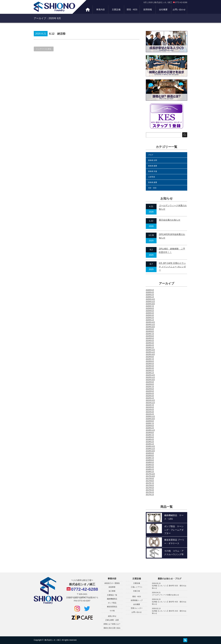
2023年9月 (150, 357)
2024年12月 (150, 322)
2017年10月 (150, 476)
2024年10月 (150, 327)
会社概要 (163, 9)
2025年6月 (150, 308)
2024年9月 (150, 329)
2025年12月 (150, 299)
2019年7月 (150, 435)
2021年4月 (150, 409)
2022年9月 (150, 382)
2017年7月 (150, 483)
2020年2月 (150, 428)
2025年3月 (150, 315)
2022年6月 (150, 389)
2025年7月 (150, 306)
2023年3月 (150, 368)
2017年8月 (150, 481)
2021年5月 (150, 407)
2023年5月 (150, 363)
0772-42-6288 (82, 589)
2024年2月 (150, 345)
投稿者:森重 (153, 166)
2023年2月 (150, 370)
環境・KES (132, 9)
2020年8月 (150, 421)
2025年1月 (150, 320)
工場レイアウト (137, 587)
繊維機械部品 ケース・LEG (174, 517)
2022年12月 (150, 375)
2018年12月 (150, 446)
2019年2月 (150, 442)
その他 (112, 611)
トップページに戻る (44, 49)
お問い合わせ (179, 9)
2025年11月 (150, 301)
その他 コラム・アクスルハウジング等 (174, 553)
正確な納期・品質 (112, 620)
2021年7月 (150, 405)
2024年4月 (150, 340)
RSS (185, 640)
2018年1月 (150, 471)
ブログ (151, 155)
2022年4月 (150, 393)
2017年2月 (150, 492)
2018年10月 (150, 451)
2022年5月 (150, 391)
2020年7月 (150, 423)
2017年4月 (150, 490)
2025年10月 (150, 304)
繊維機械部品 (112, 599)
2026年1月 (150, 297)
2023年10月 (150, 354)
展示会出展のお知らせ (170, 220)
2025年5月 (150, 311)
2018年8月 (150, 455)
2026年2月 (150, 294)
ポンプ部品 (112, 603)
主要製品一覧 (112, 595)
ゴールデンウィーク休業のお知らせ (165, 595)
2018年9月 (150, 453)
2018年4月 (150, 465)
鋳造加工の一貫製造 (112, 583)
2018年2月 (150, 469)
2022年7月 (150, 386)
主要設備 (116, 9)
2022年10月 (150, 380)
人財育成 (151, 177)
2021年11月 (150, 403)
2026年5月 (150, 290)
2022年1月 (150, 398)
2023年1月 (150, 373)
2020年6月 (150, 426)
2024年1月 (150, 347)
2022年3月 (150, 396)
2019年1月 (150, 444)
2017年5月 (150, 488)
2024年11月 (150, 324)
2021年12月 (150, 400)
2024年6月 (150, 336)
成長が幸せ (112, 616)
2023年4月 (150, 366)
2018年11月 (150, 448)
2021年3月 (150, 412)
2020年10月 (150, 419)
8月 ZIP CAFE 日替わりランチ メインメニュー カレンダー (172, 267)
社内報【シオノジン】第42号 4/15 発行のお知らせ (169, 603)
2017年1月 (150, 494)
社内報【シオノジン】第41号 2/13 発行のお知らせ (169, 612)
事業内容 (101, 9)
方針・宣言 (152, 188)
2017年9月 (150, 478)
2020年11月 (150, 416)
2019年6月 (150, 437)
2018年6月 (150, 460)
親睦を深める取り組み (112, 628)
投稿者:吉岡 (153, 160)
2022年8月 (150, 384)
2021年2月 (150, 414)
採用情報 (148, 9)
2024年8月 (150, 331)
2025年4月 (150, 313)
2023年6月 (150, 361)
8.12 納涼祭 (57, 34)
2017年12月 (150, 474)
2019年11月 (150, 430)
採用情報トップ (137, 600)
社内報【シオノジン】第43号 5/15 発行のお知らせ (169, 587)
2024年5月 (150, 338)
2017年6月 (150, 485)
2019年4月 (150, 439)
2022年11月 (150, 377)
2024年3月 (150, 343)
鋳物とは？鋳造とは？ (112, 624)
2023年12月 (150, 350)
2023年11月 (150, 352)
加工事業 (112, 591)
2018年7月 (150, 458)
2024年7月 (150, 334)
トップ (88, 10)
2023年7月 (150, 359)
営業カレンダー (137, 608)
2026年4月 (150, 292)
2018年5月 (150, 462)
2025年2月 (150, 317)
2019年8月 (150, 432)
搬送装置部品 (112, 607)
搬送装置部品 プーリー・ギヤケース (174, 541)
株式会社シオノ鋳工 (53, 640)
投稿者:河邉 (153, 171)
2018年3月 (150, 467)
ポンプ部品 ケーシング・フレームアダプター (174, 530)
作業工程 (137, 591)
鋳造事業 (112, 587)
